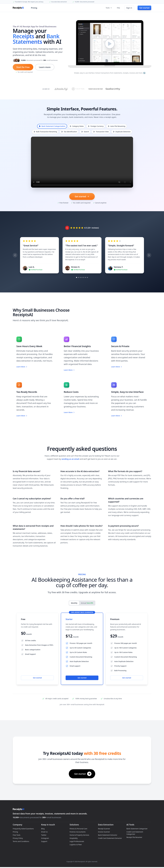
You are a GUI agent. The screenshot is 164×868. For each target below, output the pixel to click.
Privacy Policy (18, 838)
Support (44, 841)
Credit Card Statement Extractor (110, 838)
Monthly (74, 603)
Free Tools (17, 835)
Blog (43, 829)
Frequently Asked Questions (23, 829)
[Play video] (110, 44)
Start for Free (23, 67)
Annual (87, 603)
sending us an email (70, 459)
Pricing (34, 8)
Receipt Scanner (104, 829)
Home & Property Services (79, 835)
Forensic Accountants (78, 832)
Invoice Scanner (104, 832)
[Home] (19, 8)
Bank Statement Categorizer (137, 829)
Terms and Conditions (21, 841)
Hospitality (74, 838)
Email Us (44, 832)
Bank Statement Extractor (108, 835)
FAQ (118, 8)
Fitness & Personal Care (78, 829)
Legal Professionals (77, 841)
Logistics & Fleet (76, 845)
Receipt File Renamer (134, 837)
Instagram (45, 838)
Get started (37, 678)
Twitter (44, 835)
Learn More (22, 367)
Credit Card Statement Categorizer (135, 833)
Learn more (45, 67)
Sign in (129, 8)
